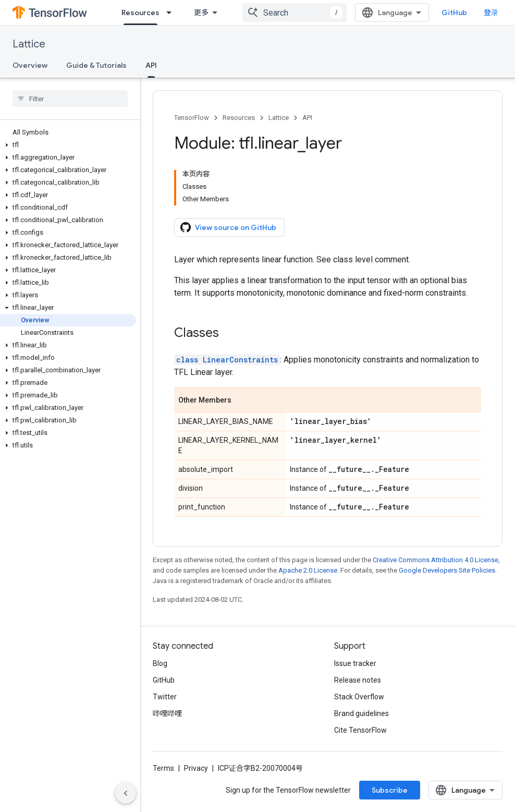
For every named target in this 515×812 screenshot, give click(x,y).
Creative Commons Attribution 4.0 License (436, 560)
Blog (160, 663)
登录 (491, 13)
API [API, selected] (151, 65)
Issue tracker (355, 663)
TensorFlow (192, 118)
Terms (163, 768)
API (307, 118)
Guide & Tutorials (96, 65)
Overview (30, 65)
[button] (68, 145)
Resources (239, 118)
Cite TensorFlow (360, 730)
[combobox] (295, 13)
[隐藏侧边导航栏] (126, 793)
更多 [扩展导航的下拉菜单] (201, 13)
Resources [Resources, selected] (140, 13)
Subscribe (390, 790)
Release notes (358, 680)
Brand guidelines (361, 713)
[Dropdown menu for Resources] (172, 13)
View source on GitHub (228, 227)
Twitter (165, 697)
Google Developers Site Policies (447, 570)
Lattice (29, 44)
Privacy (196, 768)
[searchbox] (70, 99)
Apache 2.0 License (308, 570)
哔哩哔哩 (167, 713)
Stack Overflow (359, 697)
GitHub (454, 13)
